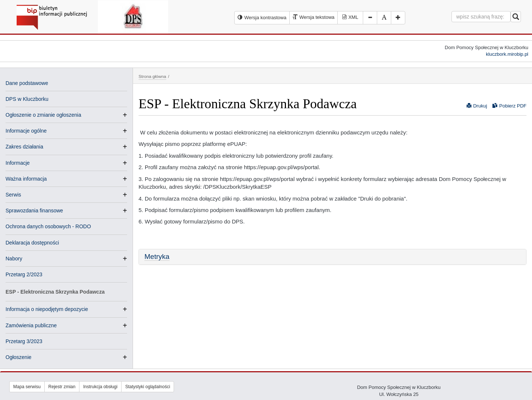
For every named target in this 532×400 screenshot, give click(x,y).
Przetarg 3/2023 (24, 341)
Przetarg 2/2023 (24, 274)
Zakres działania (24, 147)
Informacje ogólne (26, 131)
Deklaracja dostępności (32, 243)
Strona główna (152, 76)
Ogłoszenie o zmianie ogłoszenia (43, 115)
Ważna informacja (26, 179)
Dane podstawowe (27, 83)
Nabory (14, 259)
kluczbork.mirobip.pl (507, 54)
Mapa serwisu (27, 387)
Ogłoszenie (18, 357)
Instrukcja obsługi (100, 387)
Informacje (18, 163)
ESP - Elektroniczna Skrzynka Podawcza (55, 292)
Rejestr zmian (62, 387)
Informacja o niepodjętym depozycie (47, 309)
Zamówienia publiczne (31, 325)
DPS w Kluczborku (27, 99)
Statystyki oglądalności (148, 387)
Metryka (157, 257)
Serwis (13, 195)
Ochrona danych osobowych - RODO (48, 226)
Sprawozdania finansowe (34, 211)
